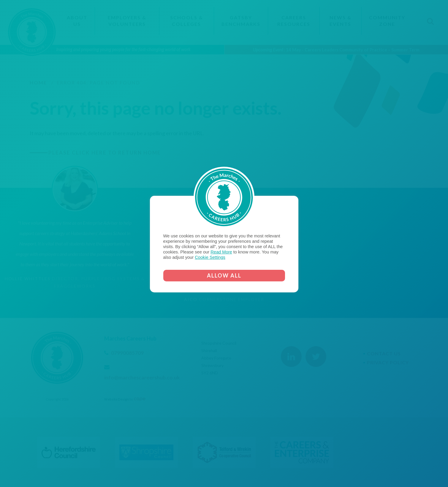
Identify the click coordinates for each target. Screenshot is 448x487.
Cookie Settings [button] (210, 257)
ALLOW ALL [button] (224, 275)
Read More (221, 252)
